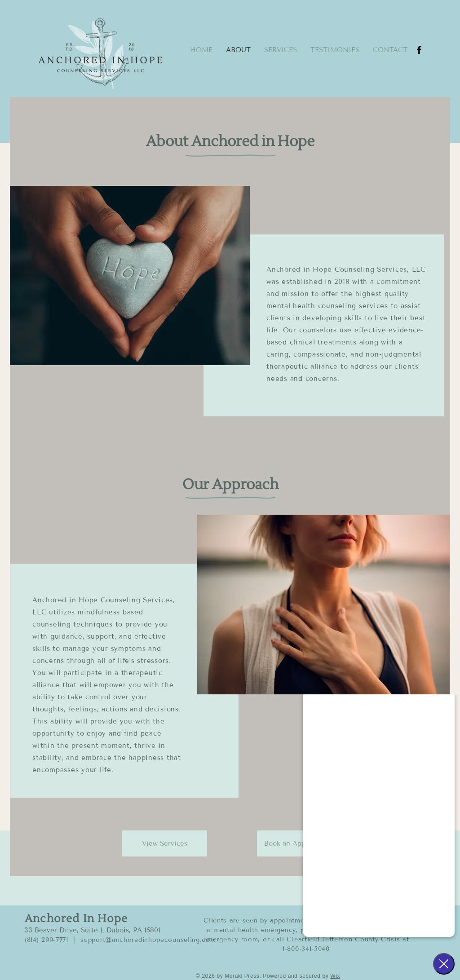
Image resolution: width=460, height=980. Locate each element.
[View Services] (164, 843)
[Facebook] (419, 50)
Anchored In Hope (76, 919)
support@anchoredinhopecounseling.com (148, 940)
